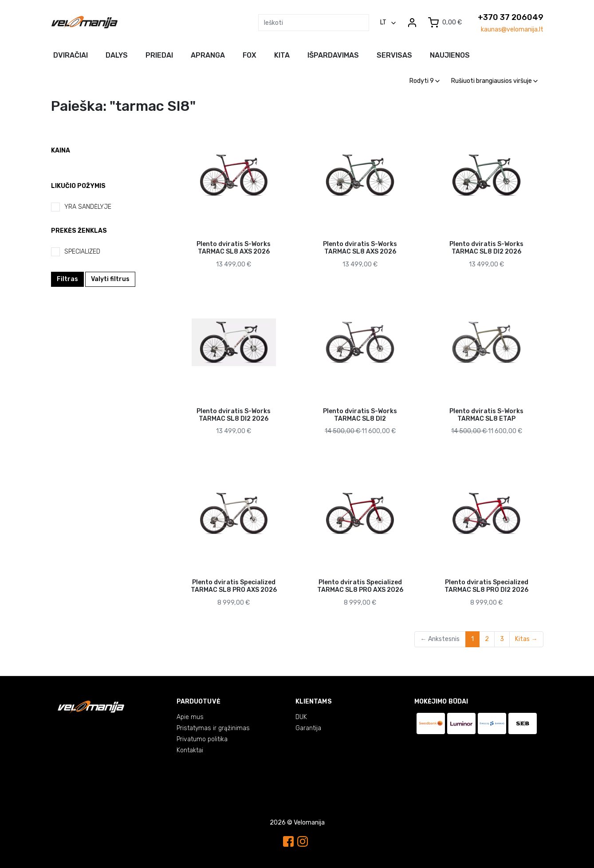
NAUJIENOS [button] (450, 55)
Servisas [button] (394, 55)
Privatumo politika (202, 739)
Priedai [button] (159, 55)
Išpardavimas (333, 55)
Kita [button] (282, 55)
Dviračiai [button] (71, 55)
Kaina (61, 151)
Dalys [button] (117, 55)
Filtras (67, 279)
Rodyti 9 (425, 81)
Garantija (308, 728)
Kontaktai (190, 750)
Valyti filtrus (110, 279)
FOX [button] (250, 55)
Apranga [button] (208, 55)
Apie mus (190, 717)
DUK (301, 717)
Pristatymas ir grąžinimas (213, 728)
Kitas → (526, 639)
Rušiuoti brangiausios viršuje (494, 81)
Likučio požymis (78, 186)
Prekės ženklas (79, 231)
